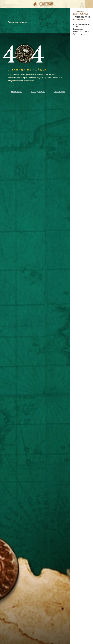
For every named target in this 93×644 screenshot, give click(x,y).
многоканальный (80, 20)
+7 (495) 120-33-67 (82, 17)
